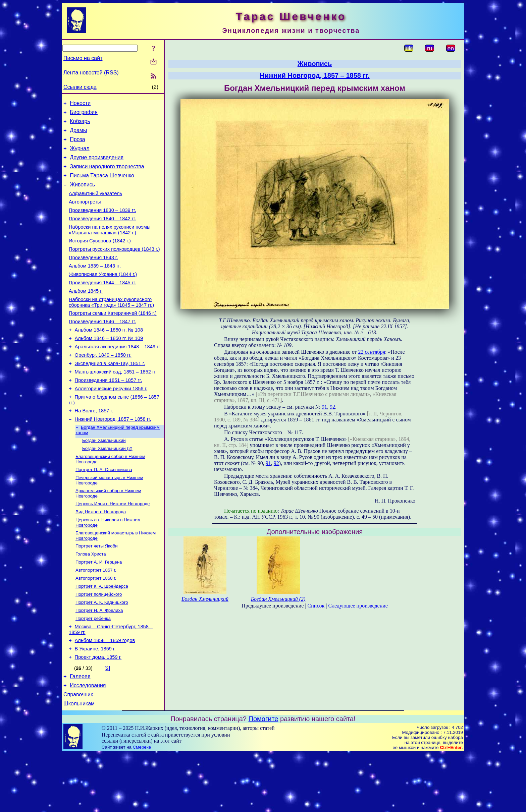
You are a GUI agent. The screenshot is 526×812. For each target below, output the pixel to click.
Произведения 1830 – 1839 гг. (102, 223)
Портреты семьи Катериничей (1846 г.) (113, 337)
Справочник (78, 752)
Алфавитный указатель (95, 205)
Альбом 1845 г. (86, 313)
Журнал (80, 154)
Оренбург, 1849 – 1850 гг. (103, 384)
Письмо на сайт (83, 58)
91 (324, 407)
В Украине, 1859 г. (95, 702)
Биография (84, 114)
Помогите (264, 777)
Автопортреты (85, 214)
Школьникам (79, 762)
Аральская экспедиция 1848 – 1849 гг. (118, 375)
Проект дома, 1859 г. (98, 711)
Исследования (88, 742)
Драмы (78, 134)
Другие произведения (97, 164)
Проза (77, 144)
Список (316, 606)
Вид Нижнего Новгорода (101, 554)
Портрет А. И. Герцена (99, 608)
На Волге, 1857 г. (94, 446)
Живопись (82, 195)
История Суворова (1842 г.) (100, 257)
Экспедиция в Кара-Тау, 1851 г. (110, 394)
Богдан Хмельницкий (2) (107, 487)
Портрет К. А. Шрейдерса (102, 634)
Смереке (142, 805)
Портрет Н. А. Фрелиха (99, 660)
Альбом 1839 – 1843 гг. (95, 285)
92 (332, 407)
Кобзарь (80, 124)
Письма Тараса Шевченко (102, 185)
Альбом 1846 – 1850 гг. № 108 (109, 356)
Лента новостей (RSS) (91, 73)
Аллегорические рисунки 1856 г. (111, 422)
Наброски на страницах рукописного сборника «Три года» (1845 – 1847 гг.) (111, 325)
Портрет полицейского (99, 643)
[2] (107, 722)
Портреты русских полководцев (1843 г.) (114, 266)
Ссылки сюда (80, 87)
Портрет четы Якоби (97, 590)
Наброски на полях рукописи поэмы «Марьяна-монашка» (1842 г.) (110, 245)
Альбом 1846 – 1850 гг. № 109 (109, 365)
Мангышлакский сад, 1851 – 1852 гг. (116, 403)
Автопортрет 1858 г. (96, 625)
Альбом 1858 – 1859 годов (105, 693)
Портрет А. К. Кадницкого (102, 651)
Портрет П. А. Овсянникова (104, 509)
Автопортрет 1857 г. (96, 616)
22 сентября (372, 352)
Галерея (80, 732)
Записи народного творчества (107, 175)
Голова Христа (91, 599)
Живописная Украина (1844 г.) (103, 294)
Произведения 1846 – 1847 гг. (102, 347)
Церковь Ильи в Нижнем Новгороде (113, 545)
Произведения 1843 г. (93, 276)
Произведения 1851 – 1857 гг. (109, 412)
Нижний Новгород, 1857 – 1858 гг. (113, 455)
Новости (80, 104)
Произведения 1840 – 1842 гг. (102, 233)
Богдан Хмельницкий (104, 478)
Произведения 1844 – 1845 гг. (102, 304)
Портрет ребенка (93, 669)
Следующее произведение (358, 606)
